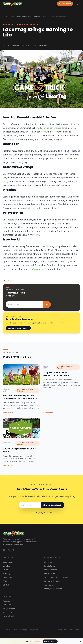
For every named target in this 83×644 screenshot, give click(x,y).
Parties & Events (54, 558)
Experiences (9, 558)
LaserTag (6, 566)
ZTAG (5, 581)
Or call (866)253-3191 (41, 512)
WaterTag (7, 573)
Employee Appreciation (53, 589)
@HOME (6, 585)
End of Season (50, 573)
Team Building (50, 585)
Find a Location (9, 605)
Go (47, 304)
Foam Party (7, 577)
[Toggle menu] (78, 4)
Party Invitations (9, 609)
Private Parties (50, 566)
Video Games (8, 562)
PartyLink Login (9, 616)
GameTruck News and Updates (28, 16)
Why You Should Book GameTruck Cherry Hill (56, 374)
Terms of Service (75, 630)
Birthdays (48, 562)
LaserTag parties (36, 269)
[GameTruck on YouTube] (13, 550)
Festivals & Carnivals (52, 581)
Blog (12, 16)
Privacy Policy (62, 630)
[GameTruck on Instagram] (9, 550)
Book (65, 4)
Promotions (7, 612)
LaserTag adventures (51, 128)
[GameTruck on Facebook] (4, 550)
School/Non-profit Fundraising (56, 577)
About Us (6, 601)
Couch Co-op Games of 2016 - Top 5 (20, 450)
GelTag (5, 570)
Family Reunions (51, 570)
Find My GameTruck (52, 505)
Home (5, 16)
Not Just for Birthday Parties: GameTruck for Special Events (20, 397)
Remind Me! (50, 641)
